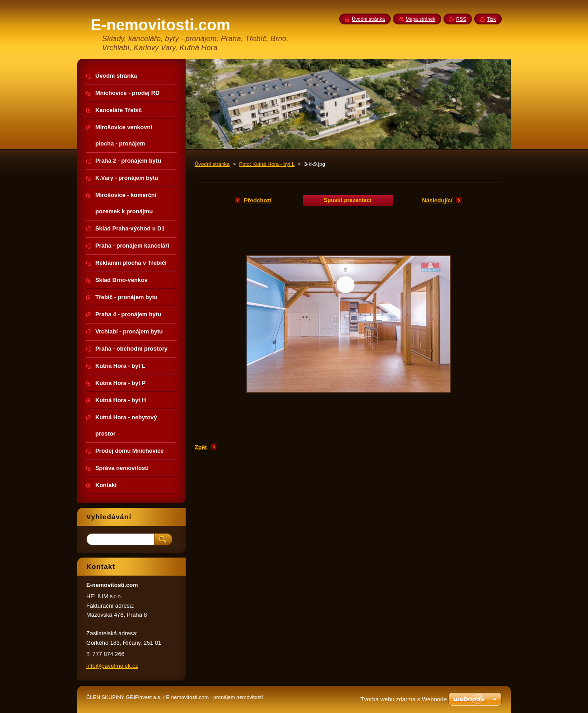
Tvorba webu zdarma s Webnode (404, 699)
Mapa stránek (420, 19)
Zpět (201, 447)
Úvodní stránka (212, 164)
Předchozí (258, 200)
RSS (461, 19)
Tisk (491, 19)
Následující (437, 200)
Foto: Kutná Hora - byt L (267, 164)
